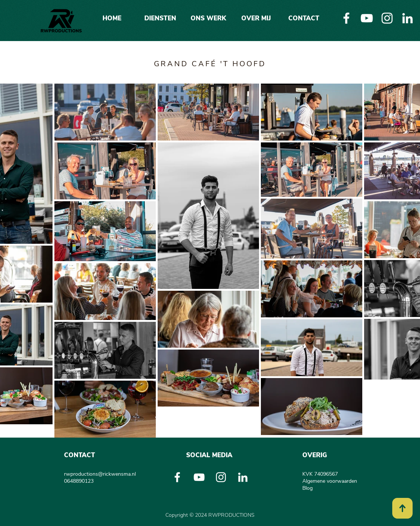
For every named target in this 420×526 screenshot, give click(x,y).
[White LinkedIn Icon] (407, 18)
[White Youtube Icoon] (367, 18)
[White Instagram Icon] (387, 18)
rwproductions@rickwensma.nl (100, 474)
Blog (308, 488)
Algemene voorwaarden (330, 481)
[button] (160, 15)
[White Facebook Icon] (346, 18)
